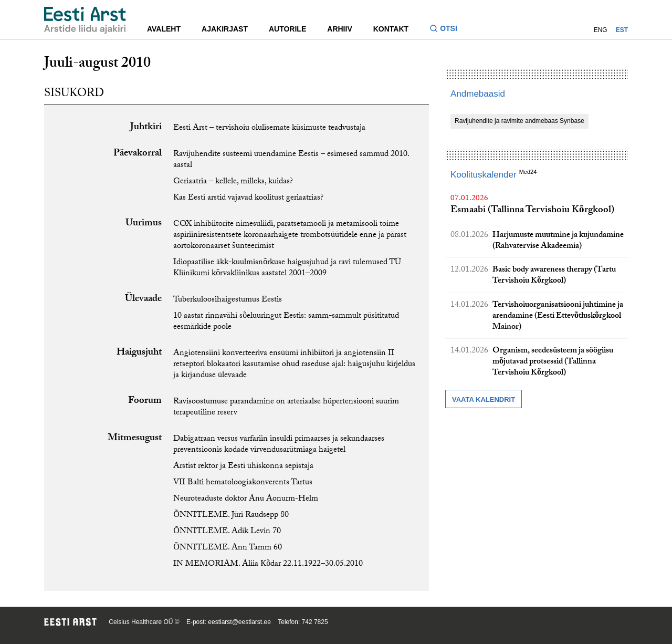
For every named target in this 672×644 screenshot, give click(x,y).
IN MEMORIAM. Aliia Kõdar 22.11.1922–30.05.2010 (268, 564)
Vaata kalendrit (484, 399)
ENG (601, 30)
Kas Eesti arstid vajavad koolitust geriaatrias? (248, 198)
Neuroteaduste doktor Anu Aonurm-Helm (246, 499)
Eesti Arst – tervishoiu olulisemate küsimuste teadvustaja (269, 128)
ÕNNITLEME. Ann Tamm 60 (228, 548)
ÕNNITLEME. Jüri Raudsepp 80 (231, 516)
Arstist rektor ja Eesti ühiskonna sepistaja (243, 467)
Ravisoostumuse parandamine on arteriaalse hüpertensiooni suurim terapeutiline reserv (286, 408)
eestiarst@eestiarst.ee (239, 622)
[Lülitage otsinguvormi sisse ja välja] (448, 30)
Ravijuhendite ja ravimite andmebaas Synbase (519, 121)
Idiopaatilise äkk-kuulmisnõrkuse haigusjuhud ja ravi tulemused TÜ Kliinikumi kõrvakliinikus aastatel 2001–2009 (287, 268)
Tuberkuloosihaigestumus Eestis (228, 300)
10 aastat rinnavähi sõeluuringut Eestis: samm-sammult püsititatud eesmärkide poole (286, 322)
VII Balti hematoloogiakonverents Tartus (243, 483)
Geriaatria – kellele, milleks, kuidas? (233, 182)
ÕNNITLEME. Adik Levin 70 (227, 532)
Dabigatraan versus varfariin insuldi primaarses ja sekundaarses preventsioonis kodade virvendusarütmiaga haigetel (279, 445)
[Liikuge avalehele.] (85, 20)
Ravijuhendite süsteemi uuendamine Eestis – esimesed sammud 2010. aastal (291, 160)
